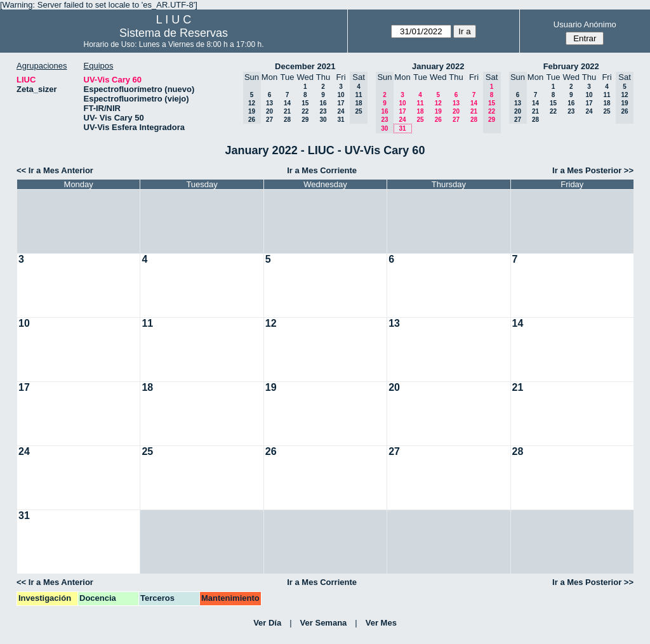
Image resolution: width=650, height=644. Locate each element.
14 (287, 103)
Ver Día (267, 623)
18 (420, 111)
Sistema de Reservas (174, 33)
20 (269, 111)
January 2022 (438, 66)
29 (305, 120)
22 (305, 111)
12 (438, 103)
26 (438, 120)
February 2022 (571, 66)
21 (287, 111)
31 (341, 120)
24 (341, 111)
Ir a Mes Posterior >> (593, 170)
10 (341, 95)
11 (420, 103)
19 (438, 111)
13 (269, 103)
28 (287, 120)
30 (323, 120)
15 (305, 103)
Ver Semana (324, 623)
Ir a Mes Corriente (322, 170)
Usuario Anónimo (585, 24)
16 (323, 103)
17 (341, 103)
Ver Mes (381, 623)
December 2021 (305, 66)
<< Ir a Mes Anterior (55, 170)
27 (269, 120)
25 (420, 120)
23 (323, 111)
